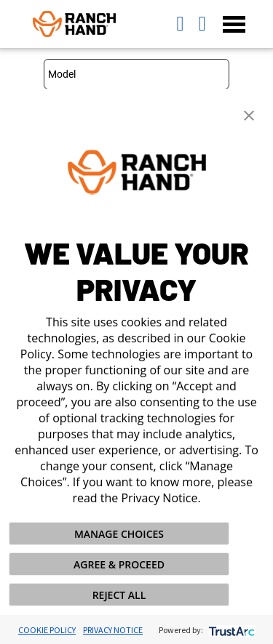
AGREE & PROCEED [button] (119, 564)
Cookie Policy (47, 630)
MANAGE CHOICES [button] (119, 534)
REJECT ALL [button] (119, 595)
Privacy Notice (113, 630)
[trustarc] (230, 630)
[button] (249, 114)
